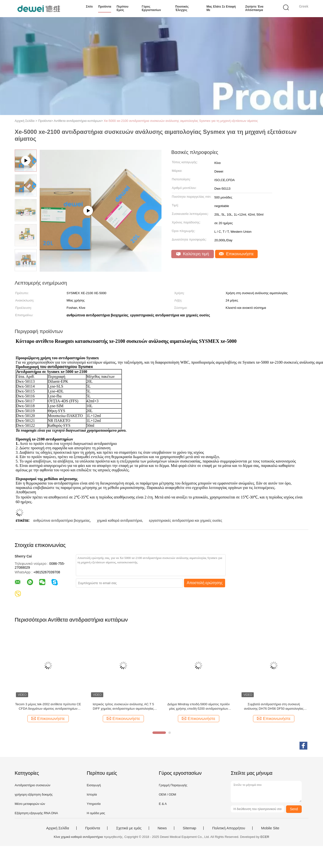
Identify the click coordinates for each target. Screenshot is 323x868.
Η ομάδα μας (96, 815)
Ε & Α (163, 805)
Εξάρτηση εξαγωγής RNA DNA (36, 815)
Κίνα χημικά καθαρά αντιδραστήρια (78, 838)
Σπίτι (89, 7)
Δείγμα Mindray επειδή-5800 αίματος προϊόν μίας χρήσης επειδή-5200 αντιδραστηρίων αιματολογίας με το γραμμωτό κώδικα (199, 708)
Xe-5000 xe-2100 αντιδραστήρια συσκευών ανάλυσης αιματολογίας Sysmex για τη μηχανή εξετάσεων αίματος (181, 121)
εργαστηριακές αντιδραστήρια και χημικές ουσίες (186, 522)
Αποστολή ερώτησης (205, 584)
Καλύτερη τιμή (193, 254)
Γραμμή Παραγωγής (173, 787)
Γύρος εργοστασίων (151, 8)
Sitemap (190, 830)
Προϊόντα (105, 7)
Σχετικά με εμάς (129, 830)
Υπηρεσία (94, 805)
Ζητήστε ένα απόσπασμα (254, 8)
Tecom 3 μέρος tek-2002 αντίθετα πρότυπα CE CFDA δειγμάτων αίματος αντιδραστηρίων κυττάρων (48, 708)
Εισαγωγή (94, 787)
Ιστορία (92, 796)
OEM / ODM (167, 796)
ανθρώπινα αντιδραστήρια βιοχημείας (62, 522)
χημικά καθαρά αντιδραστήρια (120, 522)
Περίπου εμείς (122, 8)
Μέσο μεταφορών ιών (30, 805)
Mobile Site (270, 830)
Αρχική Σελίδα (58, 830)
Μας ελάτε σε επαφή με (221, 8)
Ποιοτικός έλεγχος (182, 8)
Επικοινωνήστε (236, 254)
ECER (265, 838)
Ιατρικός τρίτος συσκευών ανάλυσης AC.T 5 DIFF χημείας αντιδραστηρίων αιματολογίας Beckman (123, 708)
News (162, 830)
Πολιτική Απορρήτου (229, 830)
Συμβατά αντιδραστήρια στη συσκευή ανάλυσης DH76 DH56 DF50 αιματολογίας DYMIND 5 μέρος (274, 708)
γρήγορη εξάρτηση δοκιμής (34, 796)
